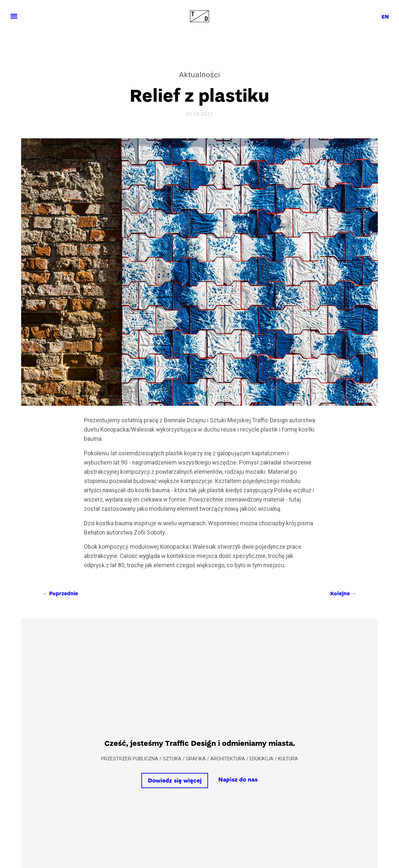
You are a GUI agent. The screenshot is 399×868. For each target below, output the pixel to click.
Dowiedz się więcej (175, 781)
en (385, 17)
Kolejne (340, 594)
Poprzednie (64, 594)
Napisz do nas (238, 780)
